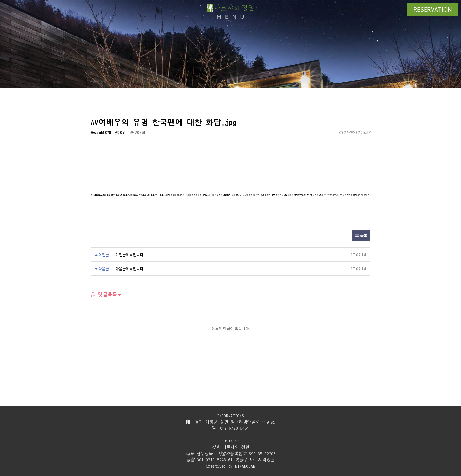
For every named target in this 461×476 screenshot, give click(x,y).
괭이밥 (309, 195)
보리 (97, 195)
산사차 (188, 195)
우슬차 (167, 195)
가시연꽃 (340, 195)
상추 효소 (115, 195)
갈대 (321, 195)
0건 (121, 132)
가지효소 (94, 195)
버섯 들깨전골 (277, 195)
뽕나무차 (181, 195)
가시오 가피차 (208, 195)
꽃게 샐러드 (237, 195)
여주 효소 (159, 195)
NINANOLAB (245, 466)
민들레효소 (133, 195)
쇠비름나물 (197, 195)
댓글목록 (104, 294)
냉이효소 (151, 195)
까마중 (316, 195)
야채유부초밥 (300, 195)
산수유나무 (331, 195)
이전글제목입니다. (130, 254)
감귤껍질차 (289, 195)
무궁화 (102, 195)
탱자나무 (357, 195)
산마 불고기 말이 (263, 195)
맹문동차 (227, 195)
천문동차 (219, 195)
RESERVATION (433, 10)
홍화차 (174, 195)
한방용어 (349, 195)
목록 (361, 235)
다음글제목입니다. (130, 269)
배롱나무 (365, 195)
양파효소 (142, 195)
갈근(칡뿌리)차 (249, 195)
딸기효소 (124, 195)
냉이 (93, 195)
